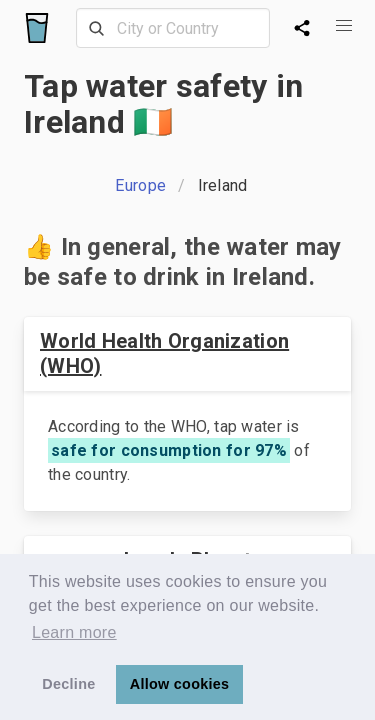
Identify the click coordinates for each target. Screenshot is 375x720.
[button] (343, 26)
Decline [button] (68, 684)
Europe (140, 185)
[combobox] (173, 28)
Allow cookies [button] (180, 684)
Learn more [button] (74, 632)
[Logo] (37, 28)
